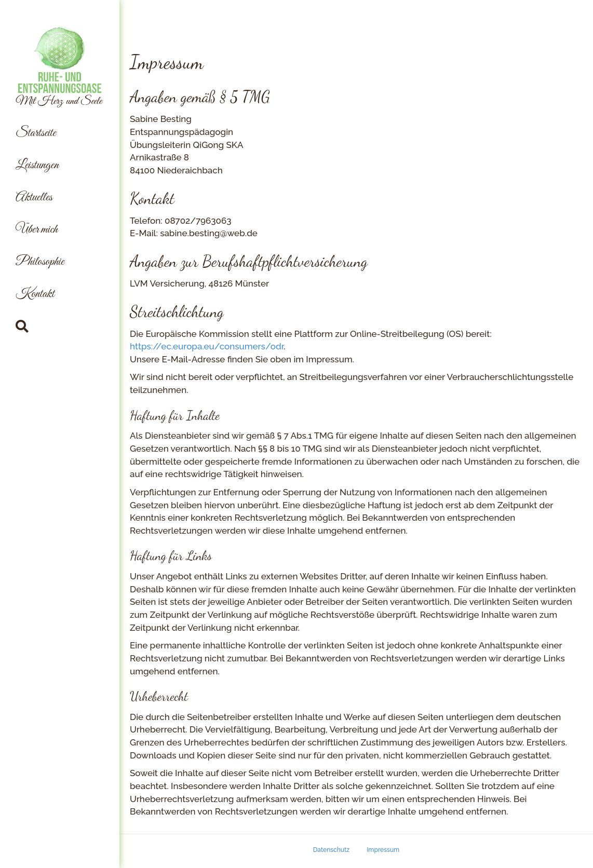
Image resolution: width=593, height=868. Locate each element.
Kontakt (35, 294)
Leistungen (37, 165)
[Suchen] (22, 326)
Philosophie (40, 262)
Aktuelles (34, 198)
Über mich (37, 230)
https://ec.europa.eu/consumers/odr (207, 346)
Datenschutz (331, 850)
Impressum (383, 850)
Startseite (36, 133)
